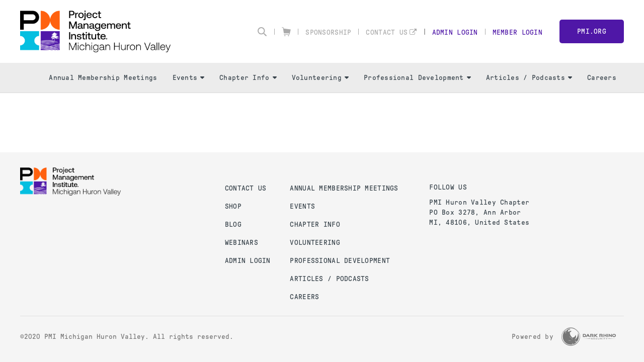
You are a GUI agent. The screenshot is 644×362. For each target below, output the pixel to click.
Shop (233, 206)
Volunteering (320, 78)
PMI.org (592, 31)
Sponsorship (328, 32)
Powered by (533, 337)
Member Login (517, 32)
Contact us (246, 188)
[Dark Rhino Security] (589, 337)
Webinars (242, 243)
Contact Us (387, 32)
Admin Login (455, 32)
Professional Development (417, 78)
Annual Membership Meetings (103, 78)
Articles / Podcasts (529, 78)
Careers (602, 78)
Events (189, 78)
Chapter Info (248, 78)
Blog (233, 224)
